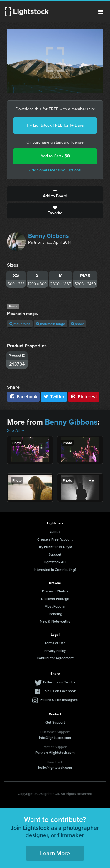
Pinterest (84, 397)
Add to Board (55, 194)
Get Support (55, 722)
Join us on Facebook (59, 691)
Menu (101, 12)
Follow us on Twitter (59, 682)
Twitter (54, 397)
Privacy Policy (55, 651)
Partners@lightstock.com (55, 752)
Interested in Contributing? (55, 570)
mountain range (51, 324)
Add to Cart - (55, 156)
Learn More (55, 853)
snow (77, 324)
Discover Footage (55, 599)
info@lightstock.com (55, 737)
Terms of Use (55, 643)
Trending (55, 614)
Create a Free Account (55, 539)
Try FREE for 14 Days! (55, 547)
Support (55, 554)
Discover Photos (55, 591)
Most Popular (55, 606)
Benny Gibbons (49, 236)
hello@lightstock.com (55, 767)
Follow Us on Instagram (59, 700)
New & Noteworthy (55, 621)
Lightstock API (55, 562)
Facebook (23, 397)
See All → (16, 431)
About (55, 532)
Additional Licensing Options (55, 170)
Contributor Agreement (55, 658)
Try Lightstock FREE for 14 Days (55, 125)
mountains (20, 324)
